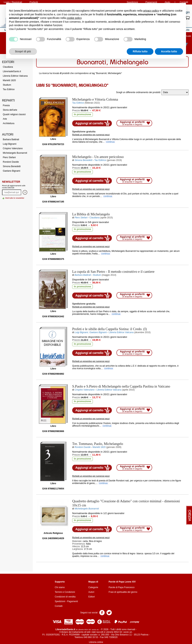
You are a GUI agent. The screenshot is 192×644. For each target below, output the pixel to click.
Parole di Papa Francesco (121, 587)
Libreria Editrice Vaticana (15, 76)
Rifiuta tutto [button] (140, 51)
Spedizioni (60, 601)
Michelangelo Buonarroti (15, 153)
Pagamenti (72, 601)
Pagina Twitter (109, 612)
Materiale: (77, 541)
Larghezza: (78, 549)
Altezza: (76, 546)
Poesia (6, 105)
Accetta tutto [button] (169, 51)
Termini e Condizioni (65, 592)
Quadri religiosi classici (14, 114)
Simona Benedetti (12, 166)
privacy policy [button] (151, 11)
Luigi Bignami (10, 144)
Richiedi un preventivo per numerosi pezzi (91, 135)
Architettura (9, 123)
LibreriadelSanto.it (12, 71)
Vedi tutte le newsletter (15, 198)
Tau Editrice (9, 89)
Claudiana (8, 67)
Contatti (59, 606)
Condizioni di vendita (65, 597)
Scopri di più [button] (23, 51)
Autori (91, 592)
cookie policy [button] (74, 18)
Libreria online (96, 642)
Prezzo (76, 110)
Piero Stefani (9, 157)
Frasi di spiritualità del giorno (123, 592)
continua (110, 142)
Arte (5, 119)
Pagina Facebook (102, 612)
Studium (7, 85)
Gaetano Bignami (12, 171)
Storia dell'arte (10, 110)
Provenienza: (79, 544)
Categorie (93, 587)
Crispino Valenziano (13, 148)
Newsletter (11, 182)
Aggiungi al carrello (92, 123)
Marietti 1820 (9, 80)
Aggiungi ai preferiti (134, 123)
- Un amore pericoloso (98, 157)
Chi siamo (60, 587)
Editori (91, 597)
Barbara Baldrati (11, 139)
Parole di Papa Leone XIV (122, 582)
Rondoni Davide (11, 162)
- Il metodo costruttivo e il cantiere (113, 272)
